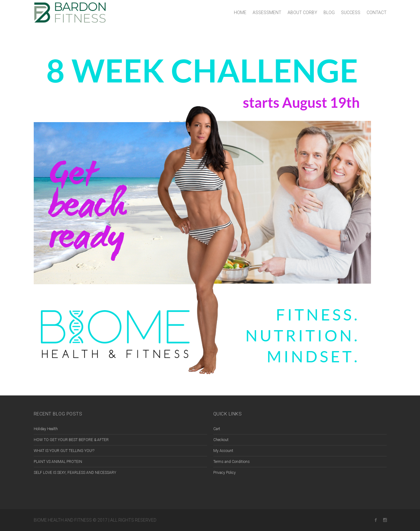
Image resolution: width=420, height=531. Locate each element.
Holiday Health (46, 429)
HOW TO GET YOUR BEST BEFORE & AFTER (71, 440)
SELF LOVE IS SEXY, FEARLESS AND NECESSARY (75, 473)
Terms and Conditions (232, 462)
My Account (223, 451)
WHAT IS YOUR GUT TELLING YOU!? (64, 451)
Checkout (221, 440)
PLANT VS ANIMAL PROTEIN (58, 462)
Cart (217, 429)
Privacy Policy (225, 473)
